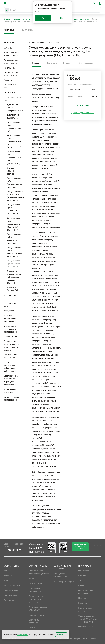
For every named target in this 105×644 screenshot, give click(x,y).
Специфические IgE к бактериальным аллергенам (14, 183)
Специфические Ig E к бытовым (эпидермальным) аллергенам (15, 196)
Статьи (32, 628)
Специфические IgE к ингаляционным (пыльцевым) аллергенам (15, 224)
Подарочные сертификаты (35, 590)
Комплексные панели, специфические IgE (14, 127)
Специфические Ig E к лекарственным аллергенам (14, 252)
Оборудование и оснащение (86, 592)
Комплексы (27, 30)
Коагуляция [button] (9, 311)
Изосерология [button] (10, 92)
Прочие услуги (11, 595)
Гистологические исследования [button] (11, 74)
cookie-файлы (23, 635)
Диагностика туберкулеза (13, 116)
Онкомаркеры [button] (10, 337)
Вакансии (83, 603)
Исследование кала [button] (10, 297)
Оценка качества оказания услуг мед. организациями (88, 619)
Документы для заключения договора (39, 572)
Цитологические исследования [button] (11, 398)
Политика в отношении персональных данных (75, 639)
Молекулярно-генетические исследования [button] (10, 329)
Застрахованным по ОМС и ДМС (38, 609)
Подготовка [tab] (52, 63)
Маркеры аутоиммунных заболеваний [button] (11, 318)
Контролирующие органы (86, 610)
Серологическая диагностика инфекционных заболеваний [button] (11, 380)
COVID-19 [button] (8, 48)
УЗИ (6, 581)
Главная (7, 19)
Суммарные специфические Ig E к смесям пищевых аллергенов (14, 277)
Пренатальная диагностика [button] (10, 356)
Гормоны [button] (8, 80)
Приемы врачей (11, 590)
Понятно (61, 635)
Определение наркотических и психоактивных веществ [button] (11, 346)
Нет (62, 18)
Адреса (82, 581)
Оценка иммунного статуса (12, 171)
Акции (32, 579)
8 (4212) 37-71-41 (13, 550)
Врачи (81, 585)
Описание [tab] (36, 63)
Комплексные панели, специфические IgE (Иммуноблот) (14, 158)
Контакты (83, 576)
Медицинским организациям (60, 575)
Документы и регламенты (35, 621)
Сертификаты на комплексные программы (36, 599)
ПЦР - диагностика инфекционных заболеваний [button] (11, 367)
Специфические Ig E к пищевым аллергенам (14, 264)
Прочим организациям (64, 582)
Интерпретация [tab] (86, 63)
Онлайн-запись (11, 600)
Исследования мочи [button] (10, 305)
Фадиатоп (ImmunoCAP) (13, 289)
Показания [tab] (68, 63)
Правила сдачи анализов (83, 113)
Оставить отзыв (86, 627)
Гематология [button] (10, 68)
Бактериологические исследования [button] (12, 54)
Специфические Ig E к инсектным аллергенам (14, 239)
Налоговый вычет (37, 615)
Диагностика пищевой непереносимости (15, 108)
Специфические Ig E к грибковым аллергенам (14, 209)
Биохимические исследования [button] (11, 62)
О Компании (84, 571)
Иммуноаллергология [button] (12, 99)
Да (43, 18)
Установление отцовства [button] (10, 391)
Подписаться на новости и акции (80, 547)
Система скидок (36, 584)
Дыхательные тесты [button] (10, 86)
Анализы (17, 19)
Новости (82, 598)
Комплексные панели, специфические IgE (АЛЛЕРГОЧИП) (14, 141)
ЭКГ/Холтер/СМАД (13, 585)
